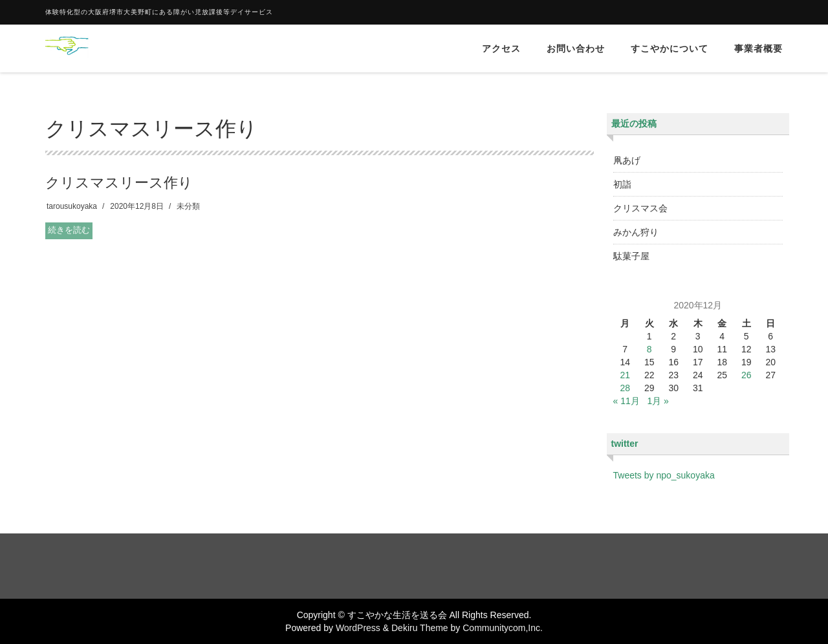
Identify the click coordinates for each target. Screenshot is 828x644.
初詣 (622, 184)
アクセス (501, 48)
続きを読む (69, 230)
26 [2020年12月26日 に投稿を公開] (746, 375)
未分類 (188, 206)
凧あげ (627, 160)
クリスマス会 (640, 208)
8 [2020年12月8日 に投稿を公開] (649, 349)
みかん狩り (636, 232)
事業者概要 (758, 48)
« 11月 (626, 401)
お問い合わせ (576, 48)
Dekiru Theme (420, 628)
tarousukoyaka (72, 206)
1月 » (658, 401)
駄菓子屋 (631, 256)
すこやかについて (670, 48)
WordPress (358, 628)
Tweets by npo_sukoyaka (664, 475)
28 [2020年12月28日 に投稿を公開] (625, 388)
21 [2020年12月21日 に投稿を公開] (625, 375)
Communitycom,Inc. (503, 628)
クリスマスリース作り (119, 183)
